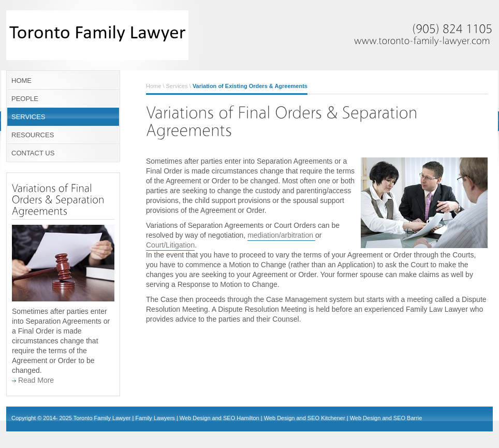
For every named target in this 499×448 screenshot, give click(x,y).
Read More (33, 380)
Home (153, 86)
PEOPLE (25, 99)
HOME (21, 81)
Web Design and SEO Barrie (386, 418)
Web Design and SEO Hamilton (219, 418)
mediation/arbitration (281, 235)
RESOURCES (33, 135)
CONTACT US (33, 153)
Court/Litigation (170, 245)
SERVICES (28, 117)
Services (177, 86)
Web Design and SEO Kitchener (305, 418)
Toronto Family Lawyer (102, 418)
